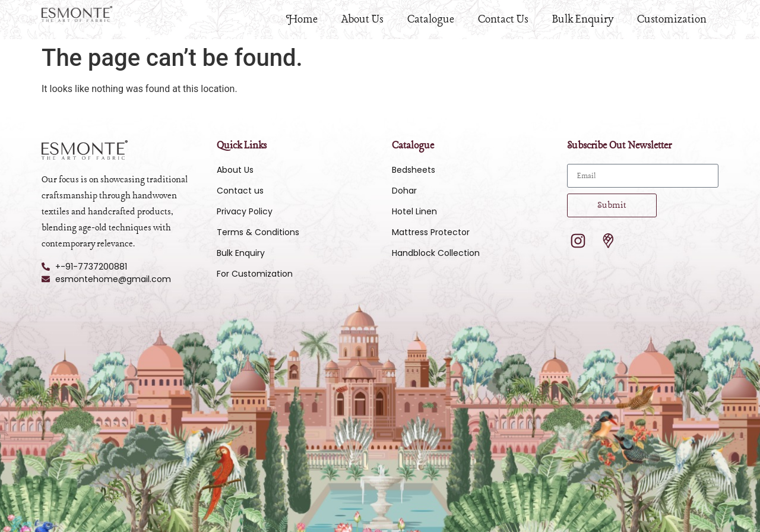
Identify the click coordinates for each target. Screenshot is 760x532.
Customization (672, 20)
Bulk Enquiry (583, 20)
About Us (362, 20)
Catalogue (431, 20)
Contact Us (503, 20)
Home (302, 20)
